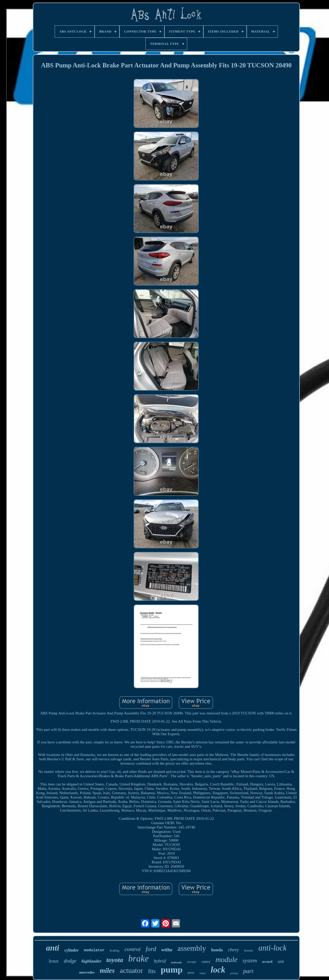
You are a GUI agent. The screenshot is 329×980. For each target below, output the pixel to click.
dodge (70, 961)
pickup (234, 973)
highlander (91, 961)
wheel (203, 973)
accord (267, 962)
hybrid (160, 961)
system (250, 961)
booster (249, 951)
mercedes (87, 972)
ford (151, 949)
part (248, 971)
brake (138, 959)
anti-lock (272, 948)
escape (192, 962)
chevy (233, 950)
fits (152, 971)
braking (114, 951)
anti (53, 948)
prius (191, 972)
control (132, 949)
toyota (115, 960)
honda (217, 950)
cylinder (72, 950)
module (227, 959)
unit (281, 961)
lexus (54, 961)
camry (206, 962)
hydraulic (177, 962)
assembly (192, 948)
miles (107, 971)
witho (167, 950)
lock (218, 970)
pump (172, 970)
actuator (131, 970)
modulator (94, 950)
